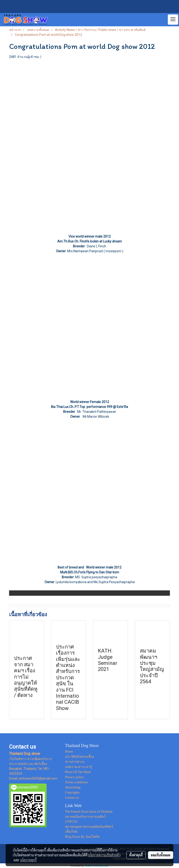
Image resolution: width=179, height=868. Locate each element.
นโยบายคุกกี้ (28, 860)
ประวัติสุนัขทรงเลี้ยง (79, 757)
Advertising (73, 787)
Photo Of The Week (78, 772)
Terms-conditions (76, 782)
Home (69, 752)
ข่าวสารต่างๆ (75, 762)
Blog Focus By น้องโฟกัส (82, 837)
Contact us (72, 798)
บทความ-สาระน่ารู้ (79, 767)
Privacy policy (74, 777)
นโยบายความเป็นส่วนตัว (104, 855)
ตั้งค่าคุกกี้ (136, 855)
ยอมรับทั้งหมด (161, 855)
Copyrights (72, 792)
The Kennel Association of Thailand (89, 812)
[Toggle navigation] (173, 20)
